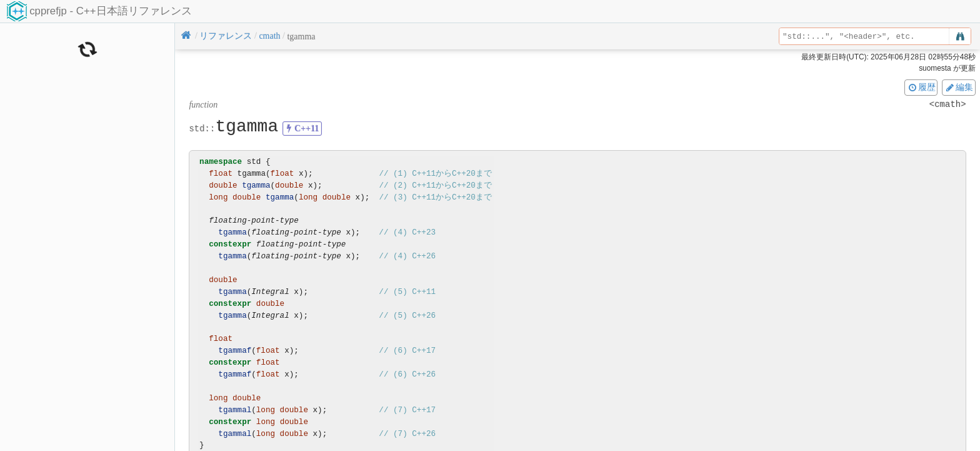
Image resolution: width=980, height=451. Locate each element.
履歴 (921, 87)
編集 (959, 87)
